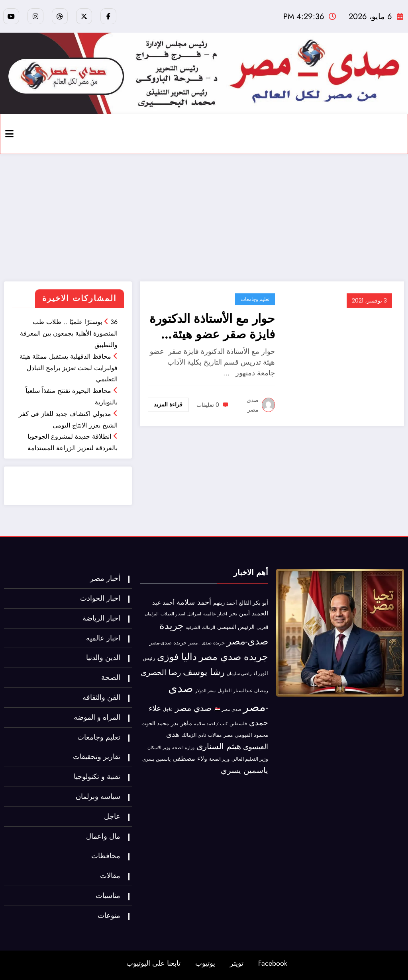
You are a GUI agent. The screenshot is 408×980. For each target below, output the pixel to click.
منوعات (109, 916)
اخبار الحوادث (100, 598)
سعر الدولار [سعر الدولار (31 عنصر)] (205, 691)
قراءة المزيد (168, 404)
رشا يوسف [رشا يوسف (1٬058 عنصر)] (204, 672)
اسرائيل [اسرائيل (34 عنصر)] (194, 614)
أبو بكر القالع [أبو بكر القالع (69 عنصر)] (254, 603)
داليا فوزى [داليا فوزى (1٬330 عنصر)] (177, 657)
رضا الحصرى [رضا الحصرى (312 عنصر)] (161, 673)
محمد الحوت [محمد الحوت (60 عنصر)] (155, 723)
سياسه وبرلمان (98, 796)
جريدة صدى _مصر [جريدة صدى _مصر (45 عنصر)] (207, 643)
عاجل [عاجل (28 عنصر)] (168, 710)
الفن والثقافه (101, 697)
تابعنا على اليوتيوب (153, 963)
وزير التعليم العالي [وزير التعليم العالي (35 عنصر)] (250, 759)
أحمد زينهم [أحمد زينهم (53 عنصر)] (225, 603)
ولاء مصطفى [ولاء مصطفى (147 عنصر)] (190, 758)
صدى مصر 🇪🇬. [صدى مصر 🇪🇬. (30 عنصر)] (227, 709)
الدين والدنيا (103, 658)
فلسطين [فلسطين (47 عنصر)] (238, 724)
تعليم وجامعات (255, 299)
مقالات (110, 876)
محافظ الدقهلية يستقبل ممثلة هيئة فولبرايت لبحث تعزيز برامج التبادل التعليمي (69, 368)
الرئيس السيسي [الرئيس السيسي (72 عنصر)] (236, 627)
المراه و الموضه (97, 717)
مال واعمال (103, 836)
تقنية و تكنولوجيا (97, 777)
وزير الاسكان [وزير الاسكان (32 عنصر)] (159, 748)
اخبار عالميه (103, 638)
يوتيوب (205, 963)
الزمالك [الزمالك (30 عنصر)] (209, 627)
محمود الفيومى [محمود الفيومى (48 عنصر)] (251, 735)
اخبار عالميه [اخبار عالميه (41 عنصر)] (215, 614)
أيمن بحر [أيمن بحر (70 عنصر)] (239, 613)
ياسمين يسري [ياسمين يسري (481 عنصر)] (244, 770)
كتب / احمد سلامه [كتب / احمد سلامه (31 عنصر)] (211, 724)
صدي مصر (253, 405)
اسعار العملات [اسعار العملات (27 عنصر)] (173, 614)
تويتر (237, 963)
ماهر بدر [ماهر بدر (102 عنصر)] (181, 723)
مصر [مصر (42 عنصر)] (228, 735)
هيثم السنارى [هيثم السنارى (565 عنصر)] (219, 746)
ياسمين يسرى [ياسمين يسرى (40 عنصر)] (156, 759)
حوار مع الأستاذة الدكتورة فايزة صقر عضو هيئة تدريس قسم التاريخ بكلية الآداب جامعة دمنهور (212, 326)
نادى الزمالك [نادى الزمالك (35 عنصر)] (194, 735)
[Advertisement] (204, 218)
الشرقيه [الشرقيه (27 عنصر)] (193, 628)
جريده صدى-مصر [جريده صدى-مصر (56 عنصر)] (168, 643)
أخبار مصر (105, 578)
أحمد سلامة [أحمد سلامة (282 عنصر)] (194, 602)
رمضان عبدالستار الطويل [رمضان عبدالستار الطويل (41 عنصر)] (243, 690)
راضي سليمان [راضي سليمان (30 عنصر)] (239, 674)
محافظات (106, 856)
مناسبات (108, 896)
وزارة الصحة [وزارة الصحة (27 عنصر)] (183, 748)
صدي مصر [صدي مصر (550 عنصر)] (193, 708)
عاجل (112, 816)
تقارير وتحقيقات (97, 757)
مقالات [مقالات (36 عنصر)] (215, 735)
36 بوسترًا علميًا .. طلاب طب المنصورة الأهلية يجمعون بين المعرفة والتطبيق (69, 333)
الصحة (111, 677)
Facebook (273, 963)
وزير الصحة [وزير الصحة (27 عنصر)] (219, 759)
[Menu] (9, 134)
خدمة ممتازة (81, 491)
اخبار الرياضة (101, 618)
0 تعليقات (208, 405)
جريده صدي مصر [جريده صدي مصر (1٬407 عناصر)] (233, 657)
